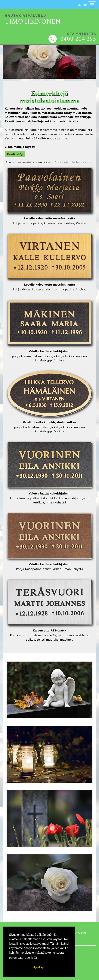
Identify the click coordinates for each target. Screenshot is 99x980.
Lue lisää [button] (31, 958)
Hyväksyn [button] (39, 967)
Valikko (83, 5)
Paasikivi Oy (15, 154)
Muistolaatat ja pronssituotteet (34, 162)
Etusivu (10, 162)
